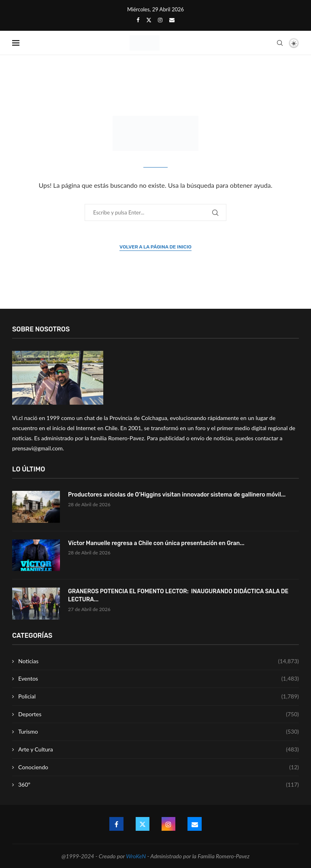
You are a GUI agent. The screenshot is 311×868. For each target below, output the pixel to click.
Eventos (159, 679)
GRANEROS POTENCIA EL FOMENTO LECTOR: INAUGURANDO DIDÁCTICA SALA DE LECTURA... (178, 595)
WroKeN (136, 856)
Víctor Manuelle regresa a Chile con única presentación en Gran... (156, 543)
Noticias (159, 661)
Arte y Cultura (159, 749)
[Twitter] (149, 20)
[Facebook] (138, 20)
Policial (159, 696)
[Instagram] (160, 20)
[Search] (280, 43)
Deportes (159, 714)
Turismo (159, 732)
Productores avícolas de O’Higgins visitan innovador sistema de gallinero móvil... (177, 495)
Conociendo (159, 767)
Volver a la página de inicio (155, 247)
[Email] (172, 20)
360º (159, 785)
